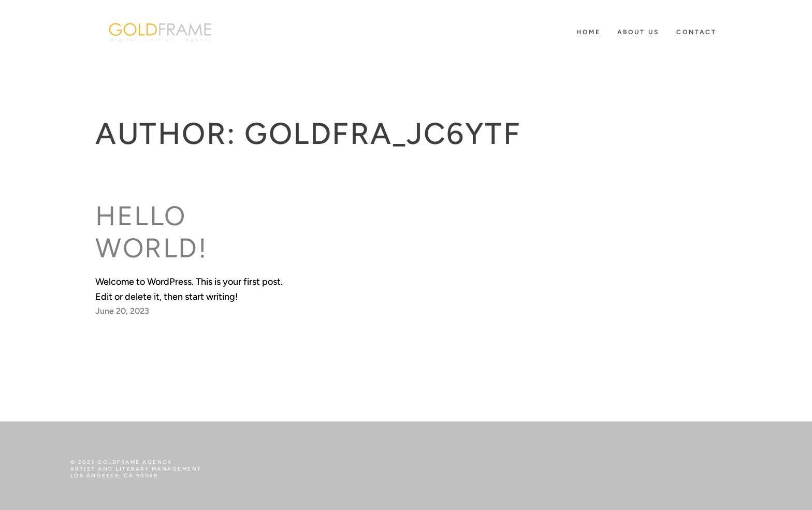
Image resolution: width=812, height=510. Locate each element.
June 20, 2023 (122, 311)
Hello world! (151, 232)
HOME (589, 32)
